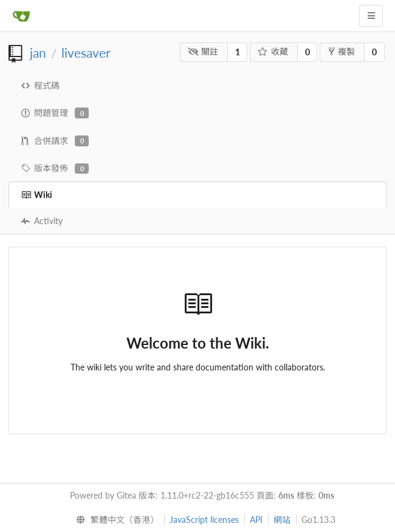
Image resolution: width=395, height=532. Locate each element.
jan (38, 53)
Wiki (37, 195)
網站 (282, 520)
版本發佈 (55, 168)
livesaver (86, 53)
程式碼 (40, 85)
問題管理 (55, 113)
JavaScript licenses (204, 520)
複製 (342, 51)
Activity (42, 221)
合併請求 (55, 141)
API (256, 520)
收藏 (273, 51)
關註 (203, 51)
